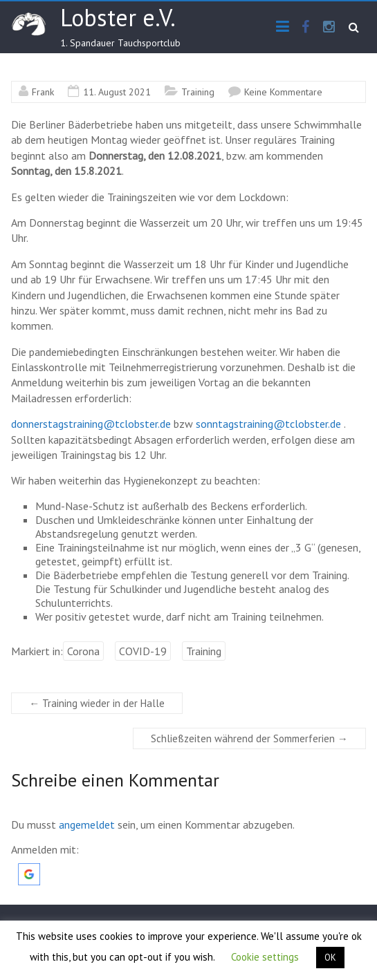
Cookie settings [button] (265, 957)
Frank (43, 92)
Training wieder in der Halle (97, 703)
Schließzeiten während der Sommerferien (249, 738)
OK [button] (330, 958)
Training (198, 92)
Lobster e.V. (118, 17)
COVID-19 (143, 651)
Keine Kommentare (283, 92)
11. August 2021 (117, 92)
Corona (83, 651)
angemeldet (87, 824)
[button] (29, 870)
